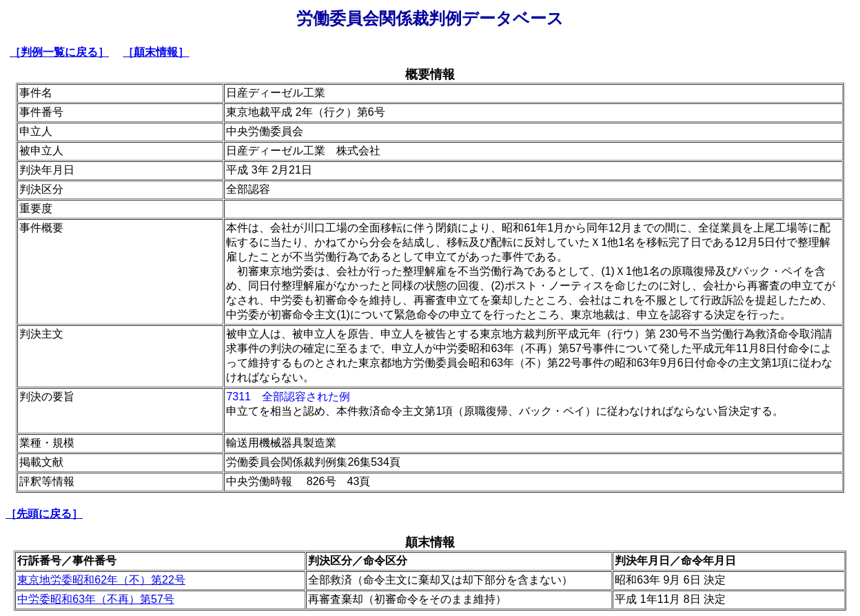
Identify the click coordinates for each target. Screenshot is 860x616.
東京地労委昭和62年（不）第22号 (101, 580)
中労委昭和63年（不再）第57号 (96, 599)
